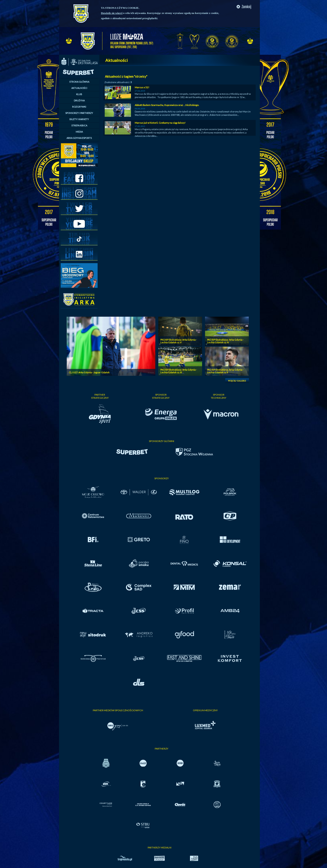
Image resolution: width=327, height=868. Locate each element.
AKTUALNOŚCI (79, 88)
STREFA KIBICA (79, 125)
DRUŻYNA (79, 100)
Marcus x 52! (142, 87)
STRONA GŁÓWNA (79, 82)
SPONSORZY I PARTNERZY (79, 113)
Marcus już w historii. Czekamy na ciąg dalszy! (160, 123)
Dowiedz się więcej (112, 13)
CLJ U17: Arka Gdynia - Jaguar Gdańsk (89, 372)
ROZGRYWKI (79, 107)
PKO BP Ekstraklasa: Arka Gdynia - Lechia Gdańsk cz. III (179, 371)
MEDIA (79, 132)
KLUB (79, 94)
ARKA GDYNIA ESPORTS (79, 138)
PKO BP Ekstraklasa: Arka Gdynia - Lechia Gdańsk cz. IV (225, 341)
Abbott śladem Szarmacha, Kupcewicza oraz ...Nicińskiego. (167, 105)
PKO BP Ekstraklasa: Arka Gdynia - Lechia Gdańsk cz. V (179, 341)
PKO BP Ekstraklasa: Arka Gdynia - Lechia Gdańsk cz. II (225, 371)
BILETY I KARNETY (79, 119)
